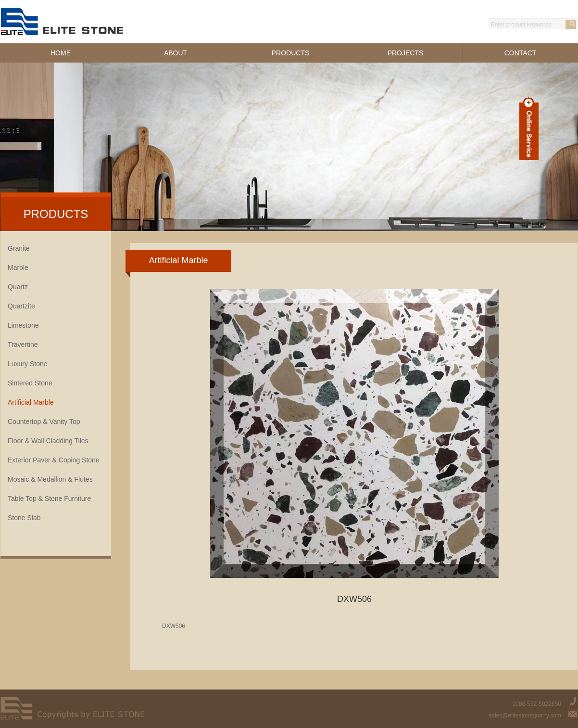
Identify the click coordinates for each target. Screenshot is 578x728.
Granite (19, 248)
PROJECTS (406, 53)
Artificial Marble (31, 402)
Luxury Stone (28, 364)
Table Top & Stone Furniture (49, 498)
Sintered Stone (30, 383)
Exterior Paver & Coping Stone (54, 460)
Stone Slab (24, 518)
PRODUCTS (291, 53)
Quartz (18, 287)
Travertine (23, 345)
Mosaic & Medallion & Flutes (50, 479)
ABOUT (176, 53)
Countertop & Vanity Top (44, 421)
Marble (18, 268)
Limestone (23, 325)
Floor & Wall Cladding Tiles (48, 441)
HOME (61, 53)
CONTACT (521, 53)
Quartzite (21, 306)
